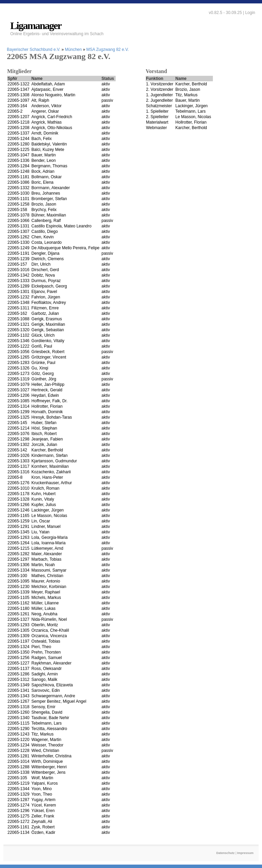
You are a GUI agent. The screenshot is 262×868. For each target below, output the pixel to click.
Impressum (245, 853)
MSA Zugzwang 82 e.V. (107, 50)
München (73, 50)
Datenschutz (225, 853)
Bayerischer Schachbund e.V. (34, 50)
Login (250, 13)
